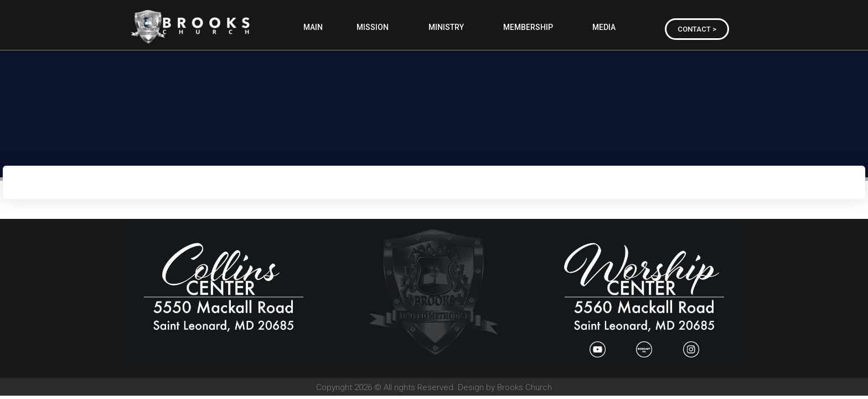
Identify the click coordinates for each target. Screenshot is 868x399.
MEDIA (607, 27)
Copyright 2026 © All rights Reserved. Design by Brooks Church (434, 387)
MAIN (313, 27)
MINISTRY (449, 27)
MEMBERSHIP (531, 27)
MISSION (375, 27)
